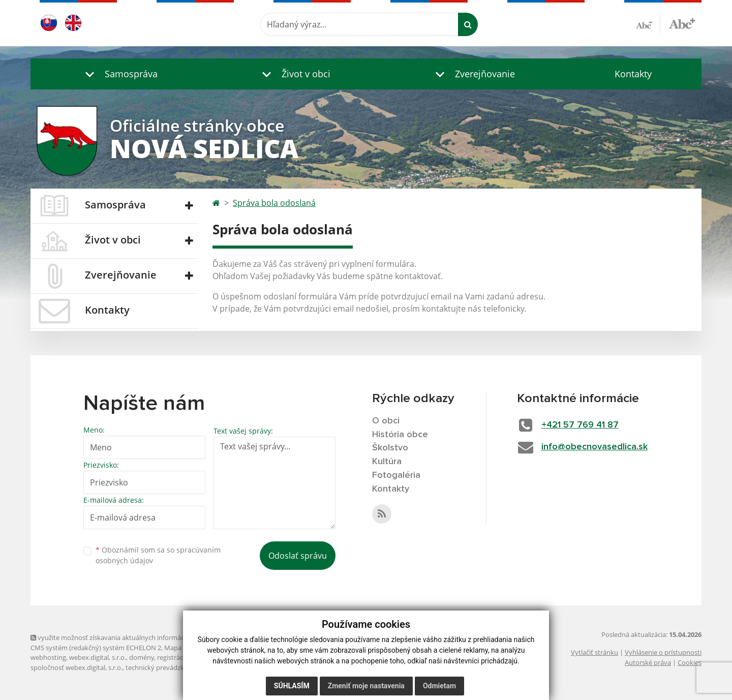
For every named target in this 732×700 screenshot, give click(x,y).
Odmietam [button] (439, 686)
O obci (386, 421)
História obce (400, 435)
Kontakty (633, 74)
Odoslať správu (298, 556)
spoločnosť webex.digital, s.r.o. (77, 667)
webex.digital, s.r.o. (98, 657)
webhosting (48, 657)
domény (142, 657)
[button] (119, 74)
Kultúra (387, 462)
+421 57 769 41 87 (580, 425)
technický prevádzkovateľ (164, 667)
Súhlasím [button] (292, 686)
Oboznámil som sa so (158, 555)
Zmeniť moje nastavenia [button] (366, 686)
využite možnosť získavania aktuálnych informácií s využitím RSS (131, 637)
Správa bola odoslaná (274, 203)
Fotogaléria (396, 475)
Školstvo (390, 448)
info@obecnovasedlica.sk (594, 447)
